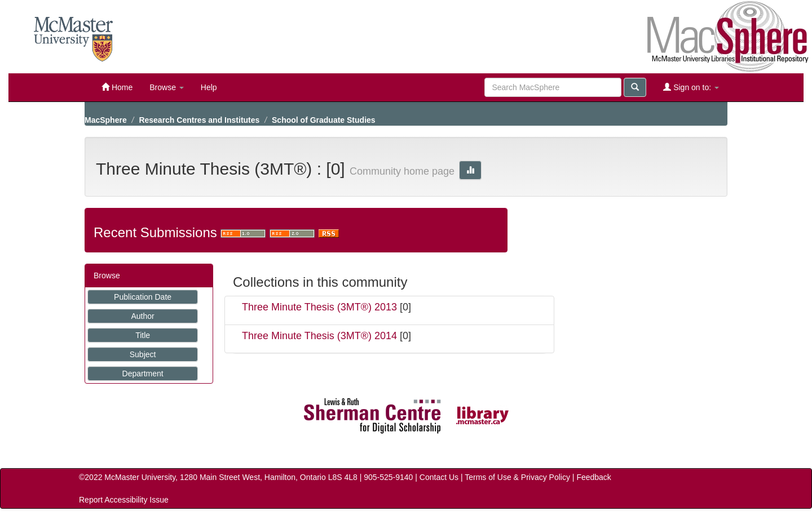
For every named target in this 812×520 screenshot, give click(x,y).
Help (209, 87)
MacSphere (106, 120)
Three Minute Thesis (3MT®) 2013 (319, 307)
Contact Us (439, 477)
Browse (167, 87)
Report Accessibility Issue (124, 500)
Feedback (593, 477)
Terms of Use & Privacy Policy (517, 477)
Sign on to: (691, 87)
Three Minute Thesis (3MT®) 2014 (319, 336)
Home (117, 87)
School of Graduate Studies (324, 120)
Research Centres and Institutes (199, 120)
